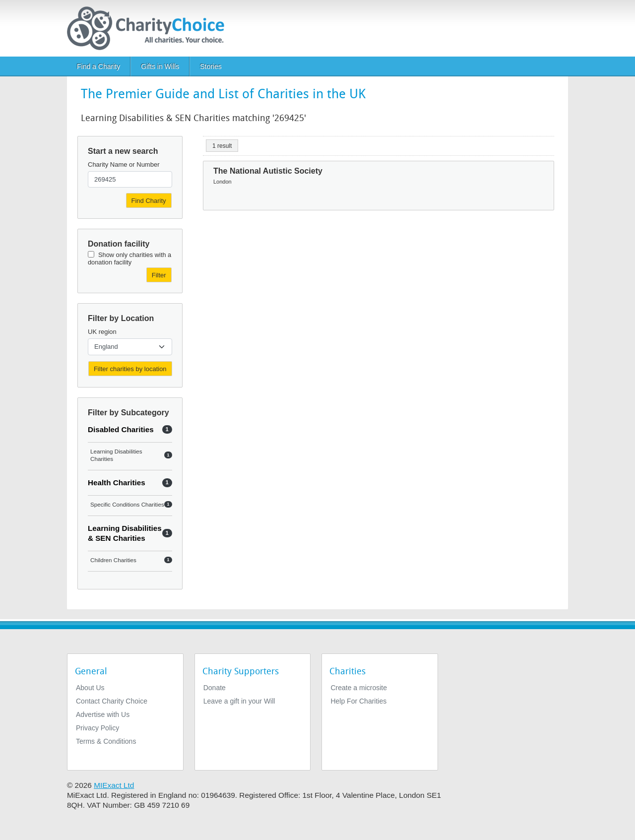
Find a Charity (98, 66)
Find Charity (149, 201)
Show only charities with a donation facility (129, 258)
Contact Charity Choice (112, 701)
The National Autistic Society (268, 171)
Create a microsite (359, 688)
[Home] (150, 28)
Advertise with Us (103, 714)
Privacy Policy (97, 728)
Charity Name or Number (124, 164)
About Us (90, 688)
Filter (159, 275)
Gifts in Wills (160, 66)
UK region (102, 332)
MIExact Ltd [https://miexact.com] (114, 785)
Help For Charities (358, 701)
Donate (215, 688)
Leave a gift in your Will (239, 701)
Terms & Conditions (106, 741)
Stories (211, 66)
